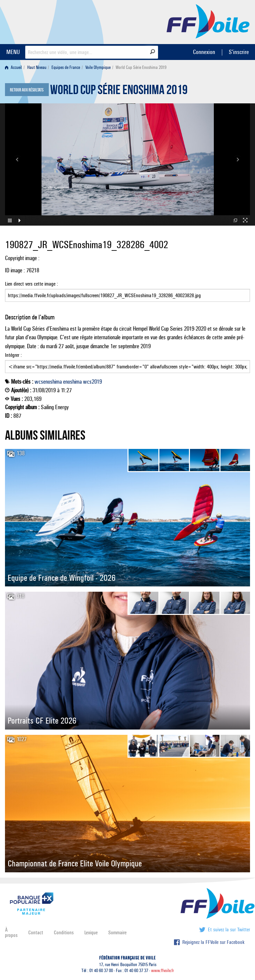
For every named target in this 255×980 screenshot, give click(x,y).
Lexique (91, 932)
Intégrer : (127, 362)
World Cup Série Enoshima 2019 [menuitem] (141, 67)
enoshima (72, 382)
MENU (13, 52)
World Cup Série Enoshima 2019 (119, 91)
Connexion (204, 52)
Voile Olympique (98, 67)
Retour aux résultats (27, 90)
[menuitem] (15, 67)
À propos (11, 932)
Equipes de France (66, 67)
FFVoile (208, 21)
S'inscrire (239, 52)
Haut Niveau (37, 67)
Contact (36, 932)
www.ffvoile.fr (163, 971)
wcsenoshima (48, 382)
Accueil (13, 67)
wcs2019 (92, 382)
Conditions (64, 932)
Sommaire (117, 932)
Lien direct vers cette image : (127, 291)
